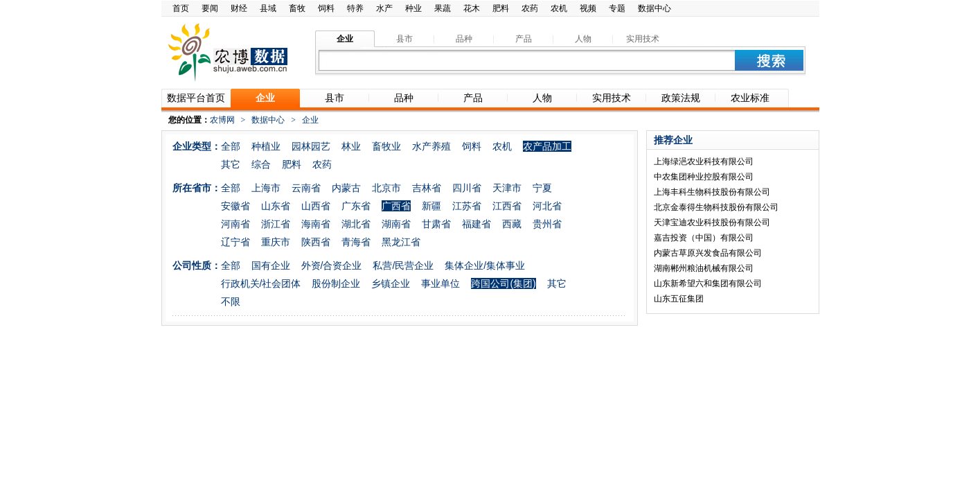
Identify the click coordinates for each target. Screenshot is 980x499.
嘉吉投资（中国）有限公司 (704, 238)
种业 (413, 8)
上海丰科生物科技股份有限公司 (712, 192)
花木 (472, 8)
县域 (268, 8)
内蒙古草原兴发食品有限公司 (708, 253)
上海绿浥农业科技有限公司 (704, 161)
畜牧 (297, 8)
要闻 (210, 8)
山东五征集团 (679, 299)
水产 (384, 8)
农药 (530, 8)
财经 (239, 8)
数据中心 (654, 8)
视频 (588, 8)
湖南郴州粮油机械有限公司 (704, 268)
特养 (355, 8)
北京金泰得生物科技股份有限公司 (716, 207)
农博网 (222, 120)
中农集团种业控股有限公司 (704, 177)
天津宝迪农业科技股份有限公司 (712, 222)
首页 (181, 8)
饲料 (326, 8)
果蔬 (443, 8)
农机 (559, 8)
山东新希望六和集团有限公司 (708, 283)
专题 (617, 8)
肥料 (501, 8)
